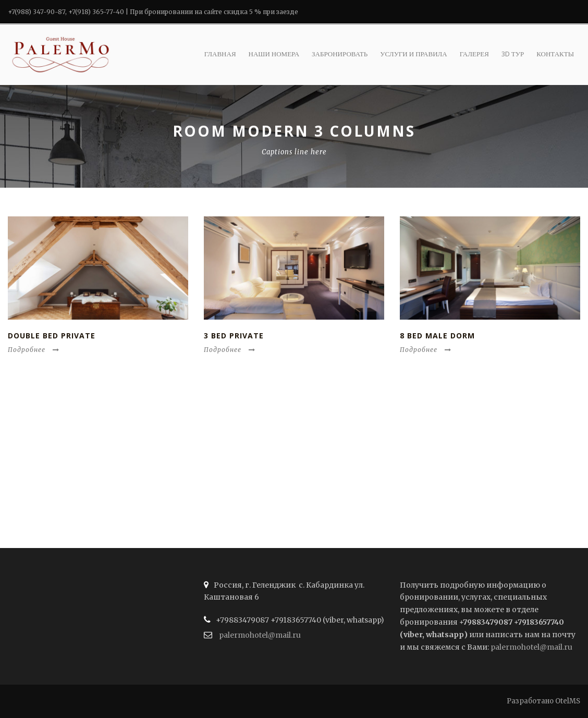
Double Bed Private (52, 336)
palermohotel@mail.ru (260, 635)
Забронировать (340, 54)
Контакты (555, 54)
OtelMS (568, 701)
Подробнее (34, 350)
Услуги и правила (413, 54)
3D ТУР (513, 54)
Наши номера (274, 54)
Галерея (474, 54)
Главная (220, 54)
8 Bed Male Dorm (437, 336)
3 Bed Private (234, 336)
